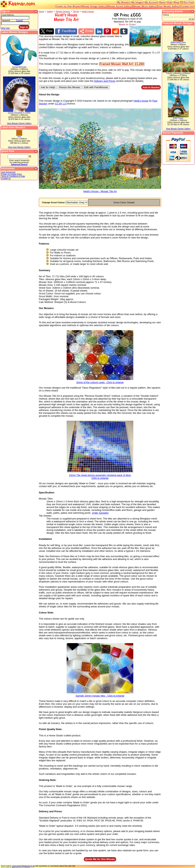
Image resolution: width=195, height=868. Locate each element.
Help (170, 2)
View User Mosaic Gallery (19, 147)
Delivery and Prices (105, 80)
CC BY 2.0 (61, 102)
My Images (137, 2)
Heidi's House (88, 12)
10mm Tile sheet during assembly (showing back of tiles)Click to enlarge (100, 474)
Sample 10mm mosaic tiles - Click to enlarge (100, 693)
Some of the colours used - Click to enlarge (100, 380)
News (162, 2)
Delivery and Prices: (51, 810)
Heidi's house (141, 100)
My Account (151, 2)
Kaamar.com (18, 4)
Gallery (50, 12)
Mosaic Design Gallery (94, 6)
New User (6, 28)
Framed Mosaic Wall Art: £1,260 (122, 63)
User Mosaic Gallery (169, 6)
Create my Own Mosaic (68, 6)
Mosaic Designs (63, 12)
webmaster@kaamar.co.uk (23, 865)
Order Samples (100, 512)
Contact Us (187, 6)
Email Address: (8, 15)
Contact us (6, 178)
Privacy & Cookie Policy (12, 174)
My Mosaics (124, 2)
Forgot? (20, 20)
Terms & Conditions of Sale (13, 176)
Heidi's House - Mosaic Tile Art (100, 189)
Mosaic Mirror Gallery (145, 6)
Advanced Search (19, 164)
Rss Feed (189, 2)
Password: (6, 20)
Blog (176, 2)
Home (42, 12)
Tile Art (76, 12)
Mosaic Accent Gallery (120, 6)
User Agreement (8, 172)
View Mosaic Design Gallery (19, 123)
